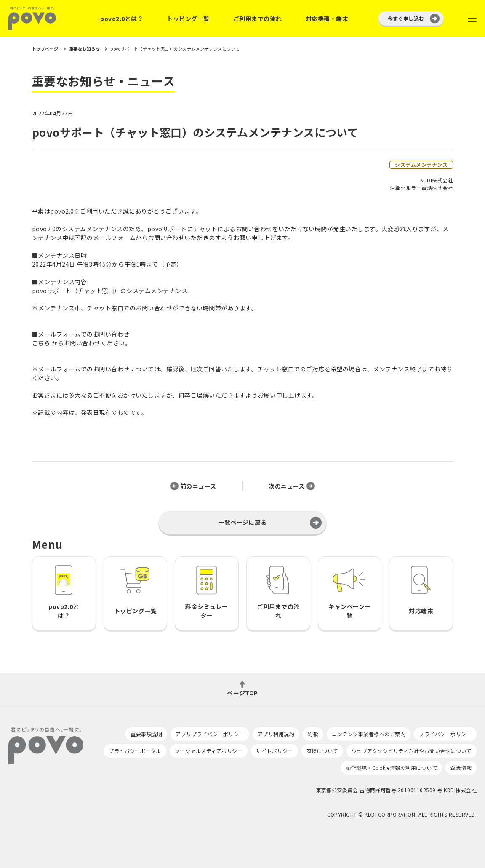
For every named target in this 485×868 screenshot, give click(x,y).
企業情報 (461, 768)
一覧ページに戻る (242, 522)
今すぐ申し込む (406, 18)
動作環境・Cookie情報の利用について (391, 768)
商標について (322, 751)
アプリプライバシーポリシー (210, 734)
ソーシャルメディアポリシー (209, 751)
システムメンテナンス (421, 164)
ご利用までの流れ (258, 19)
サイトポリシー (274, 751)
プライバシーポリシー (445, 734)
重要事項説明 (146, 734)
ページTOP (242, 692)
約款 (313, 734)
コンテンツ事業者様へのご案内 (369, 734)
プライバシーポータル (135, 751)
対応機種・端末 (327, 19)
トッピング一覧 (188, 19)
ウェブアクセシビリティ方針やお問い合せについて (412, 751)
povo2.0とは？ (122, 19)
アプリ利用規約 (276, 734)
